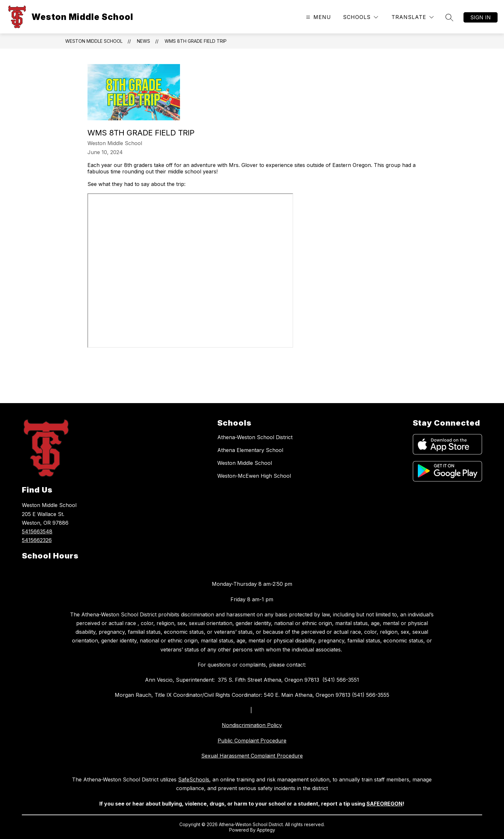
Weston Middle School (94, 41)
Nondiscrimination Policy (252, 725)
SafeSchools (194, 779)
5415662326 (37, 540)
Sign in (481, 17)
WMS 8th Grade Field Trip (196, 41)
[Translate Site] (413, 17)
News (144, 41)
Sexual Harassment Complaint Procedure (252, 756)
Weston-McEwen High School (254, 476)
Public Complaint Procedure (252, 741)
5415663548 (37, 531)
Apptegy (266, 830)
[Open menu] (318, 17)
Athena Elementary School (250, 450)
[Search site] (449, 17)
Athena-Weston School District (255, 437)
